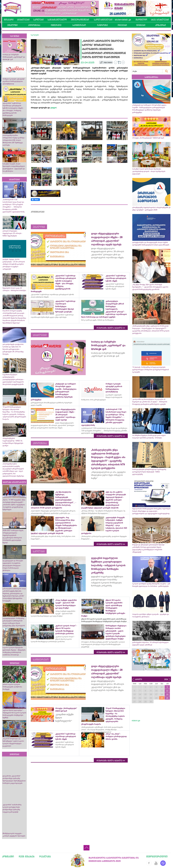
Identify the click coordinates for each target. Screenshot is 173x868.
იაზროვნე (102, 25)
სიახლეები (23, 20)
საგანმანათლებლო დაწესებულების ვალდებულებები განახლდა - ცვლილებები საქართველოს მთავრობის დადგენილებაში (13, 379)
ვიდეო (53, 108)
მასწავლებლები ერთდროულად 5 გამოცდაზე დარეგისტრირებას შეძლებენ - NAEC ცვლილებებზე (149, 472)
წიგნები (141, 25)
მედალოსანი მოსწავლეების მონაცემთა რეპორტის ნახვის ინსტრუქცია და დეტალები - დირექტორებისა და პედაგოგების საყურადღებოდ (151, 511)
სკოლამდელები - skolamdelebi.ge (112, 20)
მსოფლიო (141, 20)
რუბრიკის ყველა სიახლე (111, 328)
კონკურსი (160, 25)
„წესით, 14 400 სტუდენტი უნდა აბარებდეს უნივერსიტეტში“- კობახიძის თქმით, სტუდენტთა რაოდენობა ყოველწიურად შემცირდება (14, 505)
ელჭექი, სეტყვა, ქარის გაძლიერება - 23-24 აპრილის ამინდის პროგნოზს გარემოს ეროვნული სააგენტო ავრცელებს (14, 264)
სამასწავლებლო (57, 20)
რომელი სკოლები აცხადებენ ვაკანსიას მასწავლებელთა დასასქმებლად (14, 81)
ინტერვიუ (56, 25)
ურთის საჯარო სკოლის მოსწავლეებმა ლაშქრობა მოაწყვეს (12, 687)
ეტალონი (12, 25)
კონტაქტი (8, 856)
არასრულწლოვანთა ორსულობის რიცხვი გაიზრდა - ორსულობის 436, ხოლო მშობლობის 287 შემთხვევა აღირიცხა (14, 140)
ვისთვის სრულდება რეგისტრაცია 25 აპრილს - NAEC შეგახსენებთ (12, 233)
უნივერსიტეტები (80, 20)
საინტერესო (79, 25)
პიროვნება (34, 25)
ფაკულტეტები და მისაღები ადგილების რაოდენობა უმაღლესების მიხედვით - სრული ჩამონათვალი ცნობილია (13, 566)
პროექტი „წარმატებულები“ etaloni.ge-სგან (148, 138)
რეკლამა (45, 856)
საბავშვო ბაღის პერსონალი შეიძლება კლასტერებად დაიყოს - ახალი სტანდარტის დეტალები (149, 171)
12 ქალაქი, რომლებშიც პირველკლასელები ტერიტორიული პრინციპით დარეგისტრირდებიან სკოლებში (151, 370)
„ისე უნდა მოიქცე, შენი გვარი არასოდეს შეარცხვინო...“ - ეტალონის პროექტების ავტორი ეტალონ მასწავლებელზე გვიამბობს (150, 287)
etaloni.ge (136, 721)
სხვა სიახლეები (160, 20)
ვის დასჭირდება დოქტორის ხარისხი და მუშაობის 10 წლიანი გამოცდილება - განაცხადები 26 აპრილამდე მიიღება (13, 349)
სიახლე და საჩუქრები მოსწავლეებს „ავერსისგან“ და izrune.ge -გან (14, 57)
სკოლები (39, 20)
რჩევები (122, 25)
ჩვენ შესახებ (27, 856)
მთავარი (9, 20)
